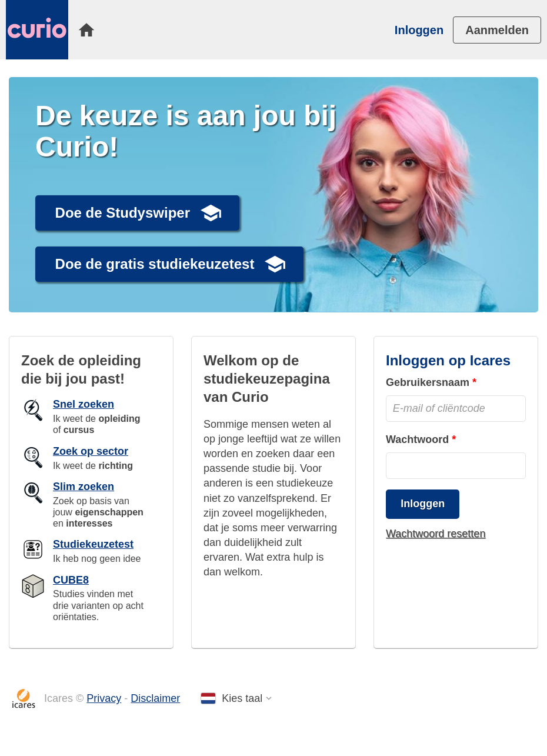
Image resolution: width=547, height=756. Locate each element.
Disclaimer (155, 698)
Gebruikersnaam (428, 382)
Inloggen (419, 30)
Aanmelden (497, 30)
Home (86, 30)
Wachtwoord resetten (436, 534)
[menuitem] (86, 30)
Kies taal (242, 698)
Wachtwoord (417, 439)
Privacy (104, 698)
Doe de (123, 213)
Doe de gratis (155, 264)
